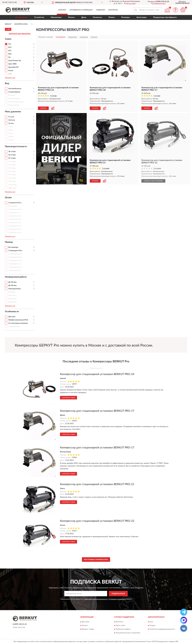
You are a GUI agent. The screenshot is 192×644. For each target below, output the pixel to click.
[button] (158, 3)
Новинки (100, 10)
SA (9, 57)
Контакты (113, 10)
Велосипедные (14, 99)
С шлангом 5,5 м (15, 229)
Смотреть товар (69, 398)
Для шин (12, 317)
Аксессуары (141, 17)
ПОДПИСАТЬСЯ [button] (118, 594)
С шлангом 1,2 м (15, 216)
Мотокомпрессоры (16, 102)
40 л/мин (12, 168)
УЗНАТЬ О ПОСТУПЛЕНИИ (153, 181)
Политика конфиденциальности (162, 629)
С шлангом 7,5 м (15, 233)
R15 (10, 47)
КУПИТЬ (43, 108)
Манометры (56, 17)
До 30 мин (12, 282)
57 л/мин (12, 175)
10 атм (11, 137)
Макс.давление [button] (13, 112)
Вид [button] (7, 83)
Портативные (14, 105)
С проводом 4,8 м (15, 251)
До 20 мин (12, 299)
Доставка (86, 622)
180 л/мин (12, 188)
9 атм (10, 133)
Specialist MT (13, 67)
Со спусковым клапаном (18, 323)
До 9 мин (12, 295)
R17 (10, 51)
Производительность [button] (16, 147)
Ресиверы (126, 17)
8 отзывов (157, 168)
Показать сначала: (46, 37)
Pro (10, 44)
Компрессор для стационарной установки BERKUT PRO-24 (97, 374)
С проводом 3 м (15, 270)
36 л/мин (12, 152)
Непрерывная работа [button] (16, 277)
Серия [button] (8, 39)
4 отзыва (53, 96)
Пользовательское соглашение (128, 633)
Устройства (39, 17)
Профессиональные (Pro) (18, 320)
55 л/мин (12, 171)
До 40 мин (12, 285)
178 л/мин (12, 185)
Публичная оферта (123, 629)
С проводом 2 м (15, 264)
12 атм (11, 140)
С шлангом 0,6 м (15, 209)
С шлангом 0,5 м (15, 203)
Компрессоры (21, 17)
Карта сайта (120, 625)
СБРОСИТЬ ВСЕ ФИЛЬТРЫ (20, 34)
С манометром (14, 327)
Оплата (85, 625)
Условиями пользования (117, 599)
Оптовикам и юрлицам (81, 10)
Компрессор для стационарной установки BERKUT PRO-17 (97, 411)
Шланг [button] (8, 198)
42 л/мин (12, 155)
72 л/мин (12, 178)
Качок (11, 71)
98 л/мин (12, 181)
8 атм (10, 130)
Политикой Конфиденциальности (96, 599)
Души (84, 17)
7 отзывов (106, 168)
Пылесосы (97, 17)
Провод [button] (9, 242)
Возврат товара (88, 629)
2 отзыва (157, 96)
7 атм (10, 127)
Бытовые (12, 95)
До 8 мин (12, 292)
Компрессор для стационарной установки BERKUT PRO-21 (97, 484)
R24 (10, 54)
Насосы (71, 17)
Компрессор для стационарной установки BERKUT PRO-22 (97, 521)
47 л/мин (12, 158)
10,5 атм (12, 120)
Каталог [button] (62, 10)
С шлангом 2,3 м (15, 219)
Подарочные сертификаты (165, 17)
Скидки (152, 625)
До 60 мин (12, 302)
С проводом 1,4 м (15, 261)
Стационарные (14, 92)
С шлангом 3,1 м (15, 223)
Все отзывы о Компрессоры (96, 560)
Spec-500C (12, 64)
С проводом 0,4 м (15, 254)
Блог (151, 622)
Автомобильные (15, 89)
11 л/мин (12, 161)
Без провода (13, 247)
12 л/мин (12, 165)
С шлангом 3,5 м (15, 226)
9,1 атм (11, 117)
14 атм (11, 123)
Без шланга (13, 206)
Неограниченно (15, 289)
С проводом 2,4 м (15, 267)
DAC (10, 74)
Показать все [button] (10, 78)
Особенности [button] (12, 312)
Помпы (112, 17)
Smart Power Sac (15, 61)
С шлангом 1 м (14, 213)
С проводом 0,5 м (15, 257)
